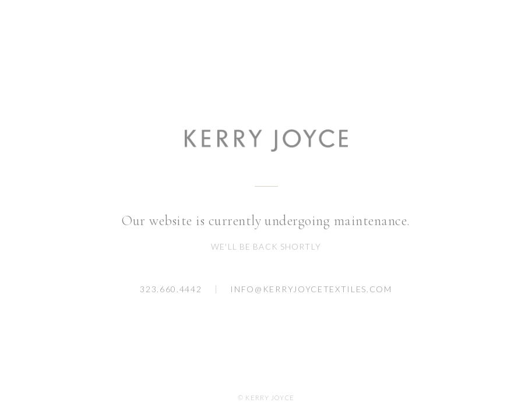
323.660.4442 (171, 289)
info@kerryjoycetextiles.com (311, 289)
